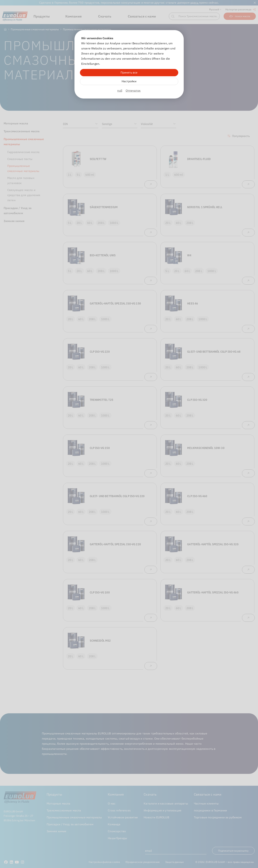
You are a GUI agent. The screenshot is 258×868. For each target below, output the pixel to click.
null (120, 90)
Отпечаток (133, 90)
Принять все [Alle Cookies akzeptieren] (129, 72)
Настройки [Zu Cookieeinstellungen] (129, 81)
